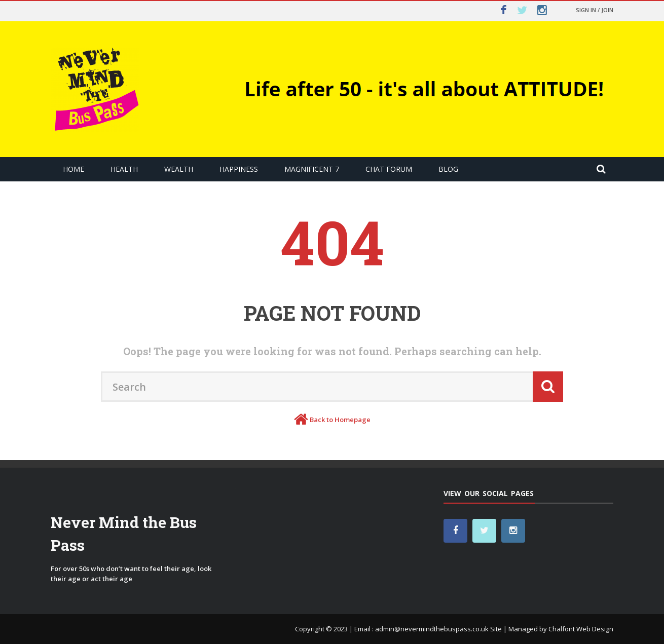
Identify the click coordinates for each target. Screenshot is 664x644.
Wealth (179, 169)
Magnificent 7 (312, 169)
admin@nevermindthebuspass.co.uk (432, 629)
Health (124, 169)
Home (73, 169)
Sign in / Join (595, 10)
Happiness (239, 169)
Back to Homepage (340, 420)
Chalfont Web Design (581, 629)
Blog (448, 169)
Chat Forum (389, 169)
